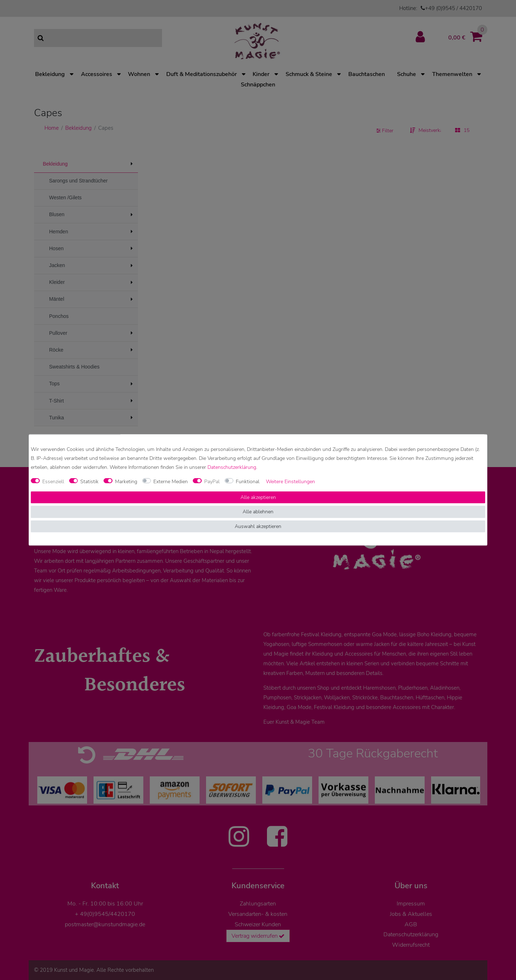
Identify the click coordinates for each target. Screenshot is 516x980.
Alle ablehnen (258, 512)
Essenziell (53, 482)
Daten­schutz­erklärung (232, 468)
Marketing (126, 482)
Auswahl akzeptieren (258, 526)
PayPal (212, 482)
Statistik (89, 482)
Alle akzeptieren (258, 497)
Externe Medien (171, 482)
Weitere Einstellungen (290, 482)
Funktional (248, 482)
